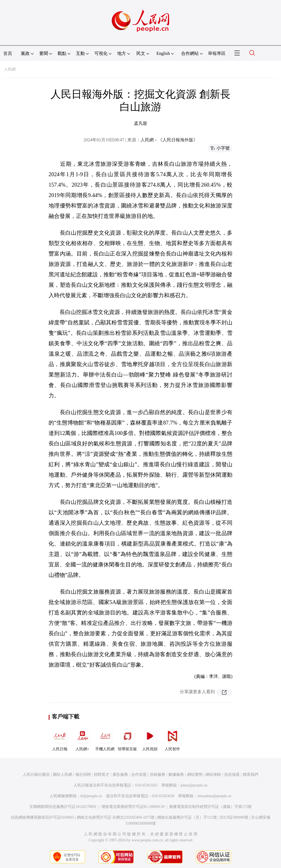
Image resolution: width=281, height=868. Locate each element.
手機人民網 (105, 739)
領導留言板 (127, 739)
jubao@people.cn (194, 785)
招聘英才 (102, 775)
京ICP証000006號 (234, 817)
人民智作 (172, 739)
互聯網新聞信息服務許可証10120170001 (63, 807)
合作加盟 (139, 775)
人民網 (10, 69)
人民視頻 (150, 739)
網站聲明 (195, 775)
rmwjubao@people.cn (214, 796)
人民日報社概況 (36, 775)
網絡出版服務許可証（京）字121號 (187, 817)
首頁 (8, 53)
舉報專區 (217, 53)
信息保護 (232, 775)
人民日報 (60, 739)
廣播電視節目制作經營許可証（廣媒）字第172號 (210, 807)
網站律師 (213, 775)
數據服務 (176, 775)
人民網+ (82, 739)
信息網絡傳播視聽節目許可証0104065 (42, 817)
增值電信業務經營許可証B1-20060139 (133, 807)
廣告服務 (120, 775)
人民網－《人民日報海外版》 (169, 140)
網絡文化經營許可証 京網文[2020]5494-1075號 (116, 817)
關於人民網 (63, 775)
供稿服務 (158, 775)
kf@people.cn (91, 796)
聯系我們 (251, 775)
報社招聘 (83, 775)
